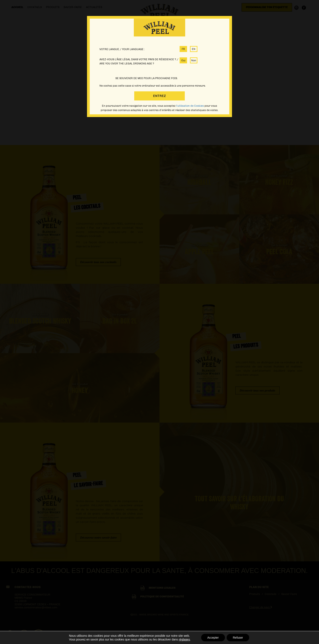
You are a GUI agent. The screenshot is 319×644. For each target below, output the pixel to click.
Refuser (238, 638)
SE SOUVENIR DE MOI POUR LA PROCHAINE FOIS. (147, 78)
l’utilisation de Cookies (190, 106)
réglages (184, 639)
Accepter (213, 638)
